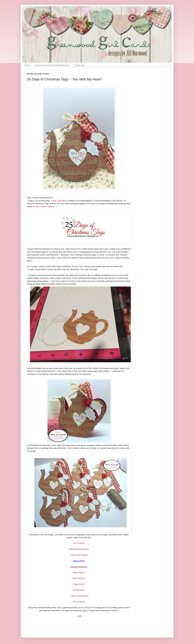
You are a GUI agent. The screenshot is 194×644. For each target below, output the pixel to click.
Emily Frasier (79, 602)
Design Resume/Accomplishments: (52, 65)
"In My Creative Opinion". (44, 206)
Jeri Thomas (79, 543)
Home (27, 65)
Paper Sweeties (58, 201)
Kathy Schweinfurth (79, 596)
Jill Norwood (79, 590)
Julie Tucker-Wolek (79, 555)
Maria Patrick (79, 572)
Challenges (79, 65)
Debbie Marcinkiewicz (79, 549)
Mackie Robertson (79, 567)
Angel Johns (79, 584)
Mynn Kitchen (79, 578)
